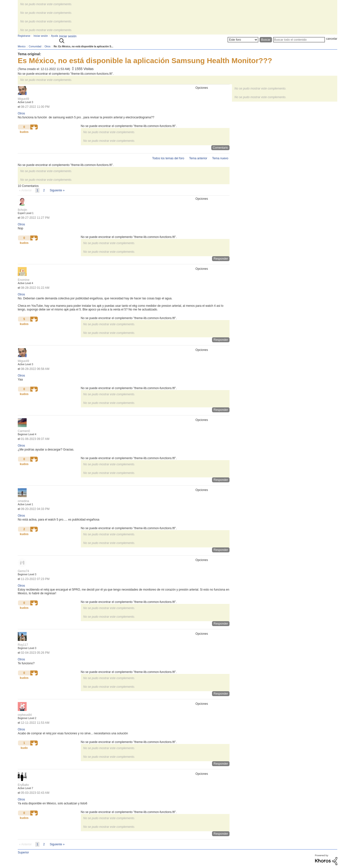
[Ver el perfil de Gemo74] (23, 571)
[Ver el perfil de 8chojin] (22, 210)
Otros (21, 113)
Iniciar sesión (68, 36)
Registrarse (24, 36)
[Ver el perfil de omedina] (23, 501)
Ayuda (54, 36)
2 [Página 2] (44, 190)
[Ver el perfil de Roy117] (23, 645)
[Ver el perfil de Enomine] (24, 280)
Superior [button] (23, 852)
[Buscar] (299, 40)
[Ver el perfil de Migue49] (23, 99)
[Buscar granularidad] (243, 40)
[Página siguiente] (57, 190)
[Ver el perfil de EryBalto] (23, 785)
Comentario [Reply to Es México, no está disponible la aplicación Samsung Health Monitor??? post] (220, 148)
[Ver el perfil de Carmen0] (24, 431)
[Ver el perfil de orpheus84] (25, 715)
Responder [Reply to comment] (221, 259)
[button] (34, 127)
